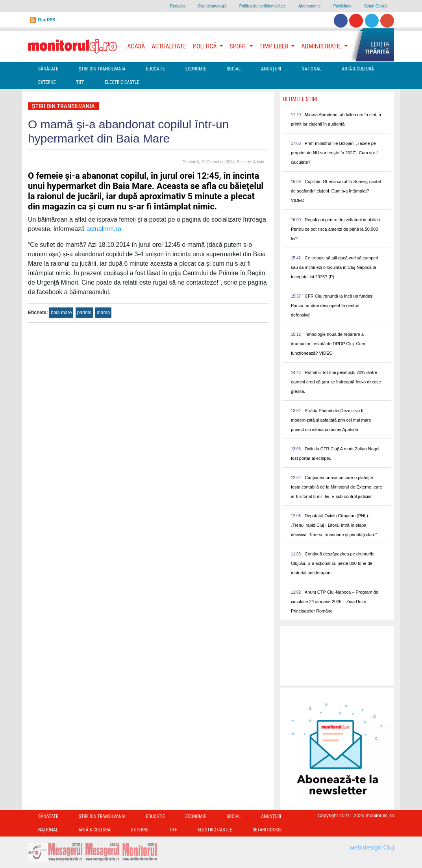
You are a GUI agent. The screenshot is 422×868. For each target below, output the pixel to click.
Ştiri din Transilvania (102, 69)
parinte (84, 313)
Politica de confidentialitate (263, 6)
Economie (196, 69)
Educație (155, 69)
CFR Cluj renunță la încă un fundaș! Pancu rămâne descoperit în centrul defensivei (332, 305)
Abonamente (310, 6)
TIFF (81, 82)
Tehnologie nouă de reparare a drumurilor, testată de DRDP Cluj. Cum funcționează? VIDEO (328, 344)
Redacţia (178, 6)
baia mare (61, 313)
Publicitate (342, 6)
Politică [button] (205, 46)
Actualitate (169, 46)
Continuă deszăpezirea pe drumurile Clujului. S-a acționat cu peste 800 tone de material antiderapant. (333, 563)
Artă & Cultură (358, 69)
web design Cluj (372, 847)
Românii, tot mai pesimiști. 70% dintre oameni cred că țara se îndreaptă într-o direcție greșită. (336, 382)
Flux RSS (46, 20)
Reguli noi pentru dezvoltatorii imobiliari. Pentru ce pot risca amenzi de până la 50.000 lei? (336, 229)
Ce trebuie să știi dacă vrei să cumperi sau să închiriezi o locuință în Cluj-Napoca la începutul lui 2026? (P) (335, 267)
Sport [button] (239, 46)
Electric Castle (122, 82)
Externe (47, 82)
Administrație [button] (322, 46)
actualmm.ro (104, 229)
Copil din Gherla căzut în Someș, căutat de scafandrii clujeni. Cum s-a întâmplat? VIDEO (336, 191)
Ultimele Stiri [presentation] (300, 99)
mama (103, 313)
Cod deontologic (212, 6)
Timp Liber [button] (275, 46)
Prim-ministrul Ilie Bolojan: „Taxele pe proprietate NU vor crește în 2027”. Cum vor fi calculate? (335, 153)
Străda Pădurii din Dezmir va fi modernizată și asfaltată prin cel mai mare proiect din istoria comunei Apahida (331, 420)
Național (311, 69)
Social (233, 69)
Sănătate (48, 69)
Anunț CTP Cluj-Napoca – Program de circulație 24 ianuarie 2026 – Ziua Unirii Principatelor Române (335, 601)
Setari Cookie (376, 6)
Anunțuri (271, 69)
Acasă (136, 46)
